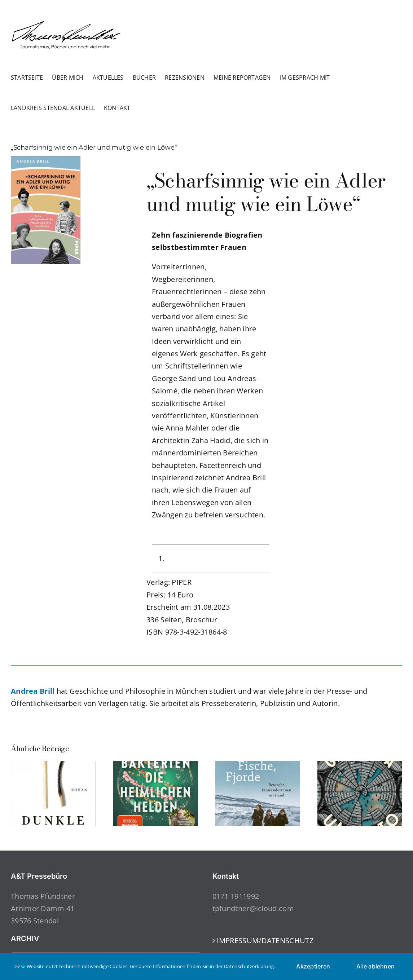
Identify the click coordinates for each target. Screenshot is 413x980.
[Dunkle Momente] (53, 766)
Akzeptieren (313, 966)
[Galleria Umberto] (360, 766)
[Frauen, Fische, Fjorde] (258, 766)
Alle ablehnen (375, 966)
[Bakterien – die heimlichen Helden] (155, 766)
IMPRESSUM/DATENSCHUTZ (265, 941)
